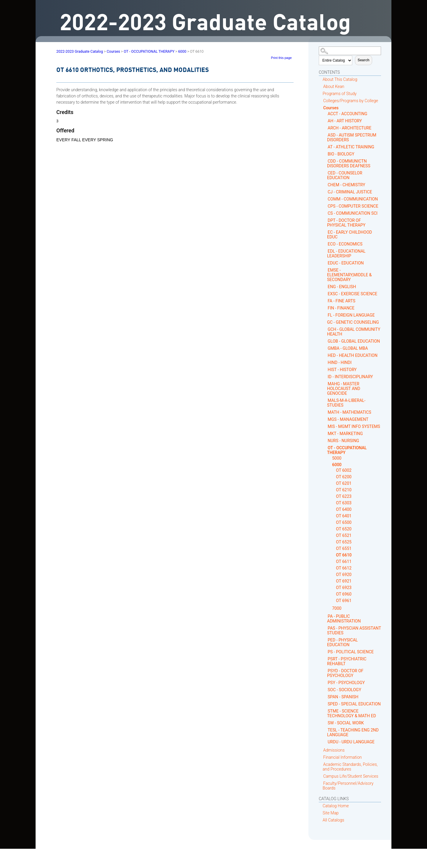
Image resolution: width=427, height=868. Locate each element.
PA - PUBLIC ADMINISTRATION (344, 619)
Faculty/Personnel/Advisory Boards (348, 786)
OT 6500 (344, 522)
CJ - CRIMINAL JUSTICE (350, 192)
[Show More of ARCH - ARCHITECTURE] (325, 128)
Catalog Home (336, 806)
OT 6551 (344, 548)
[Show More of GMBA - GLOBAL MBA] (325, 348)
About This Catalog (340, 79)
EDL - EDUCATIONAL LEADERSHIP (346, 253)
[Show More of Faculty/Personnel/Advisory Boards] (321, 783)
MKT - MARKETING (345, 434)
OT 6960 (344, 594)
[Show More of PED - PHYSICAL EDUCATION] (325, 640)
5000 (337, 458)
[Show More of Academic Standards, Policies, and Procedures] (321, 764)
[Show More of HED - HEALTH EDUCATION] (325, 355)
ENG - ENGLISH (342, 287)
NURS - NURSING (343, 441)
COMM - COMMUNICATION (353, 199)
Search (364, 60)
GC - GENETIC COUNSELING (353, 322)
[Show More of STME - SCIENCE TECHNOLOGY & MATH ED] (325, 711)
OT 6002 (344, 470)
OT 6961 (344, 601)
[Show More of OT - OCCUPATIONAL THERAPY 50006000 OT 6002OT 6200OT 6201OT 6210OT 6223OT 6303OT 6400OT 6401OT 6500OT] (325, 448)
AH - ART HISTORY (345, 121)
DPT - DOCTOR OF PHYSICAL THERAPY (346, 223)
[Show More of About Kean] (321, 86)
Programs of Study (340, 94)
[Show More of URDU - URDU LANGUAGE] (325, 742)
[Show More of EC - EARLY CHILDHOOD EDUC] (325, 232)
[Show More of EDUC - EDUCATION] (325, 263)
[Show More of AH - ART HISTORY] (325, 121)
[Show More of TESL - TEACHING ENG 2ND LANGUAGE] (325, 730)
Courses (331, 108)
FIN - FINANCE (341, 308)
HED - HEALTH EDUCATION (353, 355)
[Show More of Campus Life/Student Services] (321, 776)
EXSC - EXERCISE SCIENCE (352, 294)
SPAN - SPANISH (343, 697)
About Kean (334, 86)
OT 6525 (344, 542)
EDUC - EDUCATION (346, 263)
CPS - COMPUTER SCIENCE (353, 206)
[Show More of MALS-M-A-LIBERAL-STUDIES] (325, 400)
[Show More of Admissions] (321, 750)
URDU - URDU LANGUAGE (351, 742)
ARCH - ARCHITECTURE (349, 128)
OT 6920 (344, 575)
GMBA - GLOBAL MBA (348, 348)
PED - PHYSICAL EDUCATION (342, 642)
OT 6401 (344, 516)
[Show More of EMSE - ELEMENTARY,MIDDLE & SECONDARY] (325, 270)
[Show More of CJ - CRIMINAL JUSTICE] (325, 192)
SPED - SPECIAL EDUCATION (354, 704)
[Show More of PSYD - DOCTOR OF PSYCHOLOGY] (325, 671)
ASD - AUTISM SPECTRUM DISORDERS (352, 137)
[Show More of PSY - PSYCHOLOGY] (325, 682)
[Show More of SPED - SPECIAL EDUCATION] (325, 704)
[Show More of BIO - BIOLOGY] (325, 154)
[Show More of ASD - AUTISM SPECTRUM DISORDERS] (325, 135)
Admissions (334, 750)
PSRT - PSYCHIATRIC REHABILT (347, 661)
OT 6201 (344, 483)
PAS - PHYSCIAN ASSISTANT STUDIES (354, 630)
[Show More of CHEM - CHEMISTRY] (325, 185)
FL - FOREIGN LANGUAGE (351, 315)
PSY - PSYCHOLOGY (346, 683)
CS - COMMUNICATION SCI (353, 213)
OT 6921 (344, 581)
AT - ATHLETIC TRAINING (351, 147)
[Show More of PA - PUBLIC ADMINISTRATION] (325, 616)
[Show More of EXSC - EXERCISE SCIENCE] (325, 294)
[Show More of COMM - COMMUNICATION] (325, 199)
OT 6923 (344, 588)
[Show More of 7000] (330, 608)
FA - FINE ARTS (341, 301)
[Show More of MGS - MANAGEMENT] (325, 419)
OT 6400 (344, 509)
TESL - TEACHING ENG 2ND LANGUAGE (353, 732)
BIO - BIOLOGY (341, 154)
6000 (337, 465)
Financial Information (342, 757)
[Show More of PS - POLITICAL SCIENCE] (325, 652)
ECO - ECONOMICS (345, 244)
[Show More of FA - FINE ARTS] (325, 301)
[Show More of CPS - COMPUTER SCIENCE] (325, 206)
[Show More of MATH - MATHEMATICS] (325, 412)
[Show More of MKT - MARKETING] (325, 433)
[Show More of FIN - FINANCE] (325, 308)
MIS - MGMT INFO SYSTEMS (354, 426)
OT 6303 (344, 503)
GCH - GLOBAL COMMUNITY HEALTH (354, 332)
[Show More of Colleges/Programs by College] (321, 101)
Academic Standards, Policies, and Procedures (350, 767)
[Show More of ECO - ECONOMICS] (325, 244)
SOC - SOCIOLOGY (344, 690)
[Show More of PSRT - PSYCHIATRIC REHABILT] (325, 659)
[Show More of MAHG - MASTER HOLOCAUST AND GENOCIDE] (325, 384)
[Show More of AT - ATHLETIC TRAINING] (325, 147)
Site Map (331, 813)
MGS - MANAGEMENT (348, 419)
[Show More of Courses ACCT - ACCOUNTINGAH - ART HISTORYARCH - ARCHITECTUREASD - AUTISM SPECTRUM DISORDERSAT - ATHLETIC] (321, 108)
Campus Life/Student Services (351, 776)
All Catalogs (333, 820)
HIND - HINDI (340, 362)
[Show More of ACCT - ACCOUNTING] (325, 114)
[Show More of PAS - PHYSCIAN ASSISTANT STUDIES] (325, 628)
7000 (337, 608)
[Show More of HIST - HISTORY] (325, 369)
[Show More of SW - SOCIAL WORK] (325, 723)
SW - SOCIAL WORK (346, 723)
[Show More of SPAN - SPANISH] (325, 697)
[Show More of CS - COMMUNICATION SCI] (325, 213)
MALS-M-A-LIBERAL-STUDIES (346, 403)
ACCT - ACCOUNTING (347, 114)
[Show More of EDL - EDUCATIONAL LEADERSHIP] (325, 251)
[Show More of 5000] (330, 458)
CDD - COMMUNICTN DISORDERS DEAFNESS (349, 163)
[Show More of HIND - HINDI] (325, 362)
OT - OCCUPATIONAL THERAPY (347, 450)
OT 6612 (344, 568)
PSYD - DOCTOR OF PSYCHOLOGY (345, 673)
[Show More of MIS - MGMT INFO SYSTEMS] (325, 426)
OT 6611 (344, 561)
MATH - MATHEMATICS (349, 412)
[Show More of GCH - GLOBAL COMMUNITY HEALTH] (325, 329)
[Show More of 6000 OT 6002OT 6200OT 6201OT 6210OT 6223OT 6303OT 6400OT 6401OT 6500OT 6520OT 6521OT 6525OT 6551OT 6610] (330, 465)
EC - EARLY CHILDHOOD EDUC (349, 235)
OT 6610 (344, 555)
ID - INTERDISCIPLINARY (350, 377)
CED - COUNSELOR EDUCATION (345, 175)
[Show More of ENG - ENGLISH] (325, 287)
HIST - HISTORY (342, 370)
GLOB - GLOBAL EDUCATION (354, 341)
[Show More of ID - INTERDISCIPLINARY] (325, 377)
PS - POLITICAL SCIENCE (351, 652)
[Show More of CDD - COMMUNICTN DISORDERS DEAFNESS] (325, 161)
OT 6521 (344, 535)
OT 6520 (344, 529)
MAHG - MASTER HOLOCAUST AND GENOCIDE (344, 389)
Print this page (281, 58)
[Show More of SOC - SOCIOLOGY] (325, 690)
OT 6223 (344, 496)
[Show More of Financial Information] (321, 757)
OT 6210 (344, 490)
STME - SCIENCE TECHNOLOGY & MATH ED (352, 713)
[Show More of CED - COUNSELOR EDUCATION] (325, 173)
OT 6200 (344, 477)
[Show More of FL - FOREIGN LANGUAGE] (325, 315)
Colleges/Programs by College (351, 101)
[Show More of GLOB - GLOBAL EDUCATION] (325, 341)
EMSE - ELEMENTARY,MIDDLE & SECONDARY (349, 275)
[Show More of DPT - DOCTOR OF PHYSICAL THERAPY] (325, 220)
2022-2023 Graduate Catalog (80, 52)
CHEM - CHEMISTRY (346, 185)
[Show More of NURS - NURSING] (325, 441)
